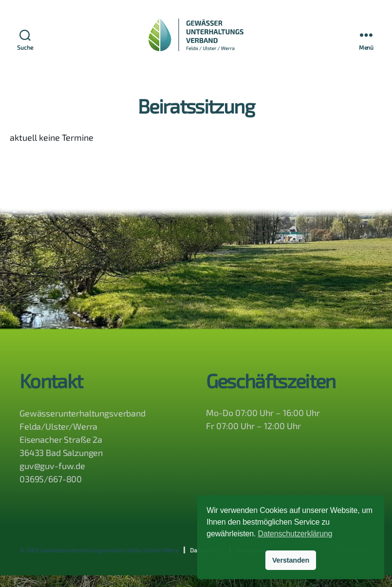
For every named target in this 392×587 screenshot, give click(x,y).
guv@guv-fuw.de (52, 477)
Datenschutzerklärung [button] (295, 534)
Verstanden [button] (291, 560)
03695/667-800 (51, 491)
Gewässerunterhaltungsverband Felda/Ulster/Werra (110, 562)
